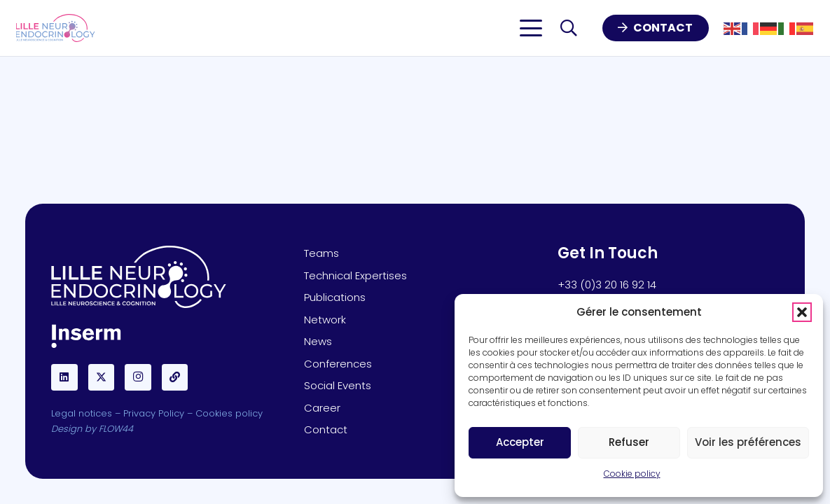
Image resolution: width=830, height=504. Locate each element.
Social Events (338, 385)
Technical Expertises (355, 275)
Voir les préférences (748, 442)
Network (325, 320)
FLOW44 (116, 429)
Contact (326, 429)
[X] (102, 377)
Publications (335, 297)
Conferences (338, 364)
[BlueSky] (175, 377)
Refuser (629, 442)
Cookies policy (229, 413)
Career (322, 408)
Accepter (520, 442)
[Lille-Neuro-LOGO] (56, 28)
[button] (802, 312)
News (318, 341)
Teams (321, 253)
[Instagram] (138, 377)
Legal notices (82, 413)
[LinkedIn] (64, 377)
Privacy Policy (154, 413)
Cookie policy (632, 474)
